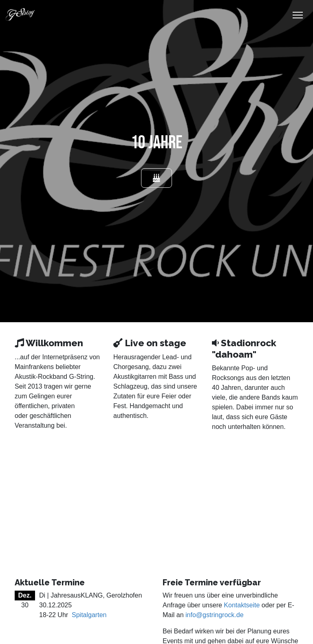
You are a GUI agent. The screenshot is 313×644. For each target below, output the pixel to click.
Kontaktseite (242, 605)
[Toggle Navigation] (298, 15)
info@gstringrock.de (215, 615)
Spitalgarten (89, 615)
